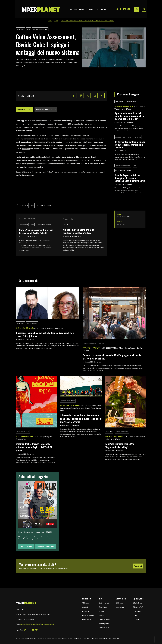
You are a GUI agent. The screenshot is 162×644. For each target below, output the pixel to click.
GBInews (74, 9)
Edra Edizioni (137, 603)
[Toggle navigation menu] (18, 9)
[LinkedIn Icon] (125, 9)
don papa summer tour (122, 432)
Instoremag (120, 607)
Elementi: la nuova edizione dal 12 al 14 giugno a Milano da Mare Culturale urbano (112, 357)
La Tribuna (137, 619)
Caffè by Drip (104, 628)
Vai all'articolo (26, 546)
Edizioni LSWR (138, 607)
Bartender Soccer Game (68, 401)
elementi (102, 343)
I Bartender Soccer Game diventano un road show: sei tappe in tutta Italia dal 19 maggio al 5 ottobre (81, 419)
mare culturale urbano (90, 343)
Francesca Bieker (131, 102)
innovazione (137, 137)
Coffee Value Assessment (40, 29)
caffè (29, 29)
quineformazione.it (48, 624)
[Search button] (144, 9)
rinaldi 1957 (109, 432)
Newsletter (86, 611)
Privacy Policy (87, 619)
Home (50, 21)
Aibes (91, 9)
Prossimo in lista (70, 219)
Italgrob (103, 9)
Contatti (85, 607)
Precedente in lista (27, 219)
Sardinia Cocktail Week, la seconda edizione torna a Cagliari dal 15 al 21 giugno (34, 447)
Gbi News (119, 603)
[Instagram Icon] (116, 9)
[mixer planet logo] (26, 603)
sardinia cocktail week (23, 432)
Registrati (138, 566)
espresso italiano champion (123, 166)
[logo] (41, 9)
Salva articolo (24, 109)
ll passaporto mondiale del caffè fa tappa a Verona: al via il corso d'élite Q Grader (129, 116)
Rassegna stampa (120, 137)
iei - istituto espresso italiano (123, 170)
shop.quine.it (35, 624)
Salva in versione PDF (46, 109)
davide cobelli (20, 29)
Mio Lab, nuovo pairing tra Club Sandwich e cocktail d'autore (78, 231)
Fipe (96, 9)
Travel (101, 611)
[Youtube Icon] (129, 9)
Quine (135, 615)
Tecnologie (103, 607)
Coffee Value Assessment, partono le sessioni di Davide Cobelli (36, 231)
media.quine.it (25, 624)
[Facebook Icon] (120, 9)
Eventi (56, 21)
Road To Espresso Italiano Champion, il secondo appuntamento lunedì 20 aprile (130, 178)
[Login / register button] (137, 9)
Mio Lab (66, 224)
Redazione (36, 237)
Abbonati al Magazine (45, 546)
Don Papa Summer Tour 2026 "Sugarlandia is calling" (120, 445)
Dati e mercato (104, 603)
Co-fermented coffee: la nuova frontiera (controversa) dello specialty (130, 145)
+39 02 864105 (28, 619)
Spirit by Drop (104, 623)
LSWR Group (137, 611)
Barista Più (83, 9)
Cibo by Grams (104, 619)
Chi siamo (86, 603)
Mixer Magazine (88, 615)
